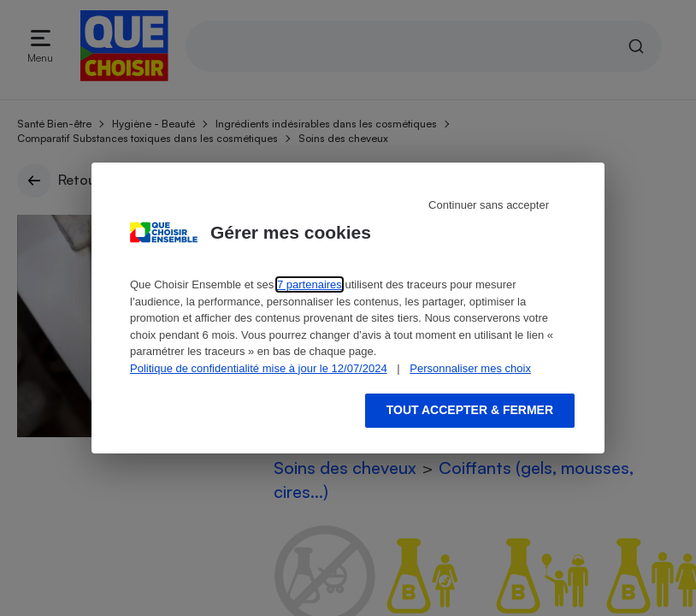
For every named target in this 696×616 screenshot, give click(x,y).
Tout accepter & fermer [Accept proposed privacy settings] (470, 410)
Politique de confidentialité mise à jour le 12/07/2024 (259, 368)
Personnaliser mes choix (470, 368)
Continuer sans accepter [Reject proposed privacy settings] (489, 205)
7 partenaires (310, 284)
